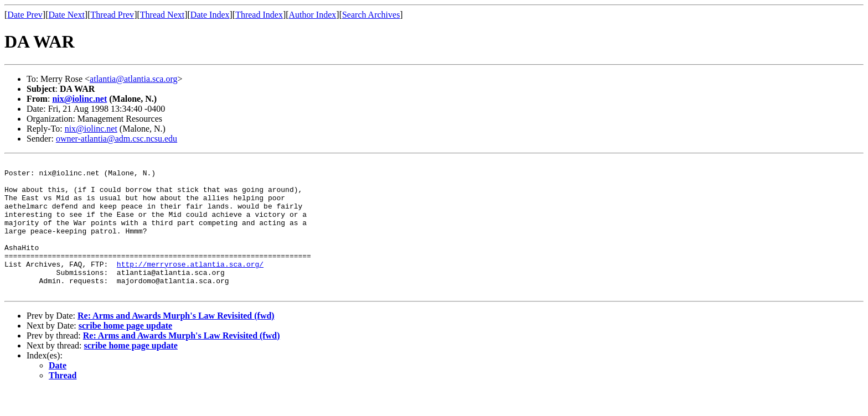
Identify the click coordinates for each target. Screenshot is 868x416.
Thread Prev (112, 15)
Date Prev (25, 15)
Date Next (67, 15)
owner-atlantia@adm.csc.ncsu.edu (117, 139)
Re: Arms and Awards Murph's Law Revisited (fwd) (176, 342)
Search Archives (371, 15)
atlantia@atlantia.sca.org (133, 79)
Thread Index (259, 15)
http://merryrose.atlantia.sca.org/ (190, 285)
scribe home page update (125, 352)
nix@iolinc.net (79, 99)
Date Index (210, 15)
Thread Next (162, 15)
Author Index (313, 15)
